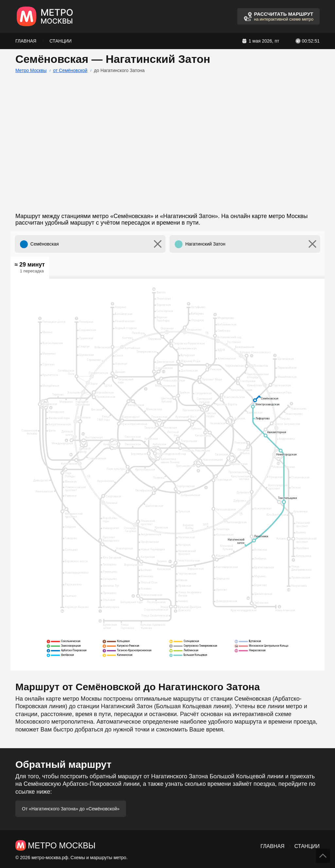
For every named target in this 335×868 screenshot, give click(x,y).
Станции (61, 41)
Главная (26, 41)
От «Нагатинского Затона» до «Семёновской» (71, 809)
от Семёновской (70, 70)
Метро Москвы (31, 70)
